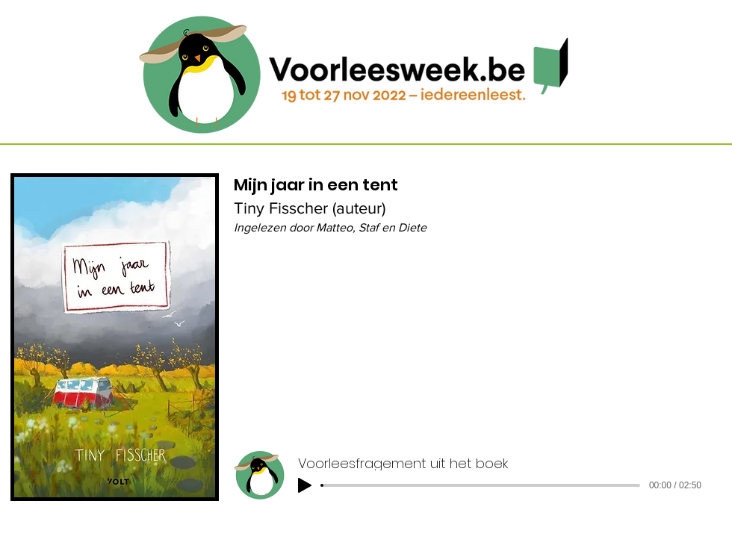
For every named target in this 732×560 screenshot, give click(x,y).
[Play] (305, 485)
